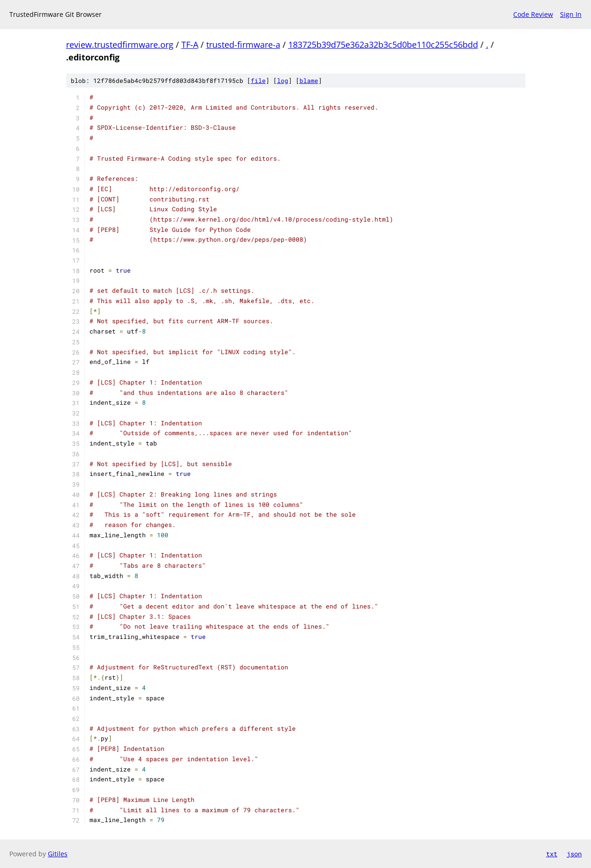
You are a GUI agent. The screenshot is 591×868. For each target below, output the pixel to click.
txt (552, 854)
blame (309, 81)
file (258, 81)
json (574, 854)
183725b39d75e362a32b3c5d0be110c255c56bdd (383, 45)
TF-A (190, 45)
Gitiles (58, 854)
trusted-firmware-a (243, 45)
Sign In (571, 14)
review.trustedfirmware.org (120, 45)
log (283, 81)
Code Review (533, 14)
